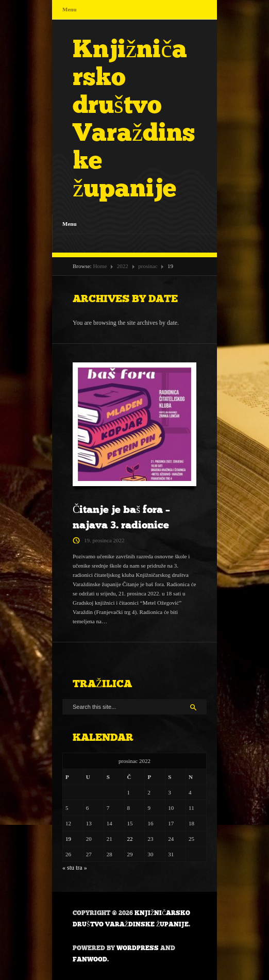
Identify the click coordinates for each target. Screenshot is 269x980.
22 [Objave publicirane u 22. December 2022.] (130, 839)
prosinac (148, 266)
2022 (123, 266)
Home (100, 266)
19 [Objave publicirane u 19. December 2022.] (68, 839)
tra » (81, 868)
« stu (68, 868)
